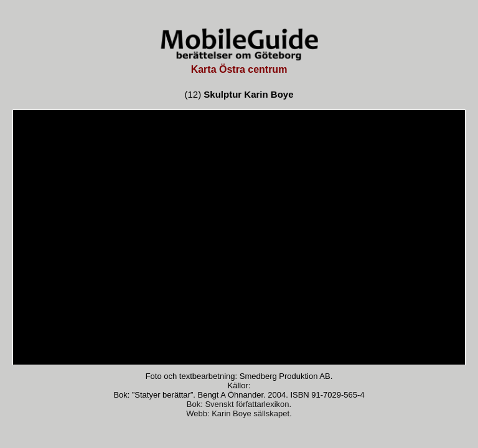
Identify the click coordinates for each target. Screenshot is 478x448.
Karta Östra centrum (239, 69)
